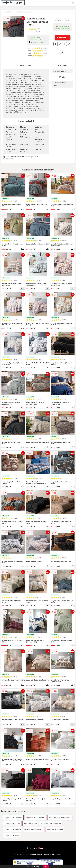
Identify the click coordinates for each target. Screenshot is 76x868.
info (23, 209)
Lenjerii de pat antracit (12, 823)
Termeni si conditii (21, 854)
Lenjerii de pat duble (11, 835)
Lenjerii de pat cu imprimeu (51, 823)
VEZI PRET (62, 37)
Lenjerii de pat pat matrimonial (60, 817)
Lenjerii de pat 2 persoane (34, 829)
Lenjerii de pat (8, 12)
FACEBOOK (32, 848)
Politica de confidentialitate (39, 854)
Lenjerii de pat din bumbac (35, 817)
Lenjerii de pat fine (30, 823)
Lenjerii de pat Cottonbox (24, 12)
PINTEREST (43, 848)
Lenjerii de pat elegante (12, 829)
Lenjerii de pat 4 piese (55, 829)
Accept (46, 866)
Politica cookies (56, 854)
